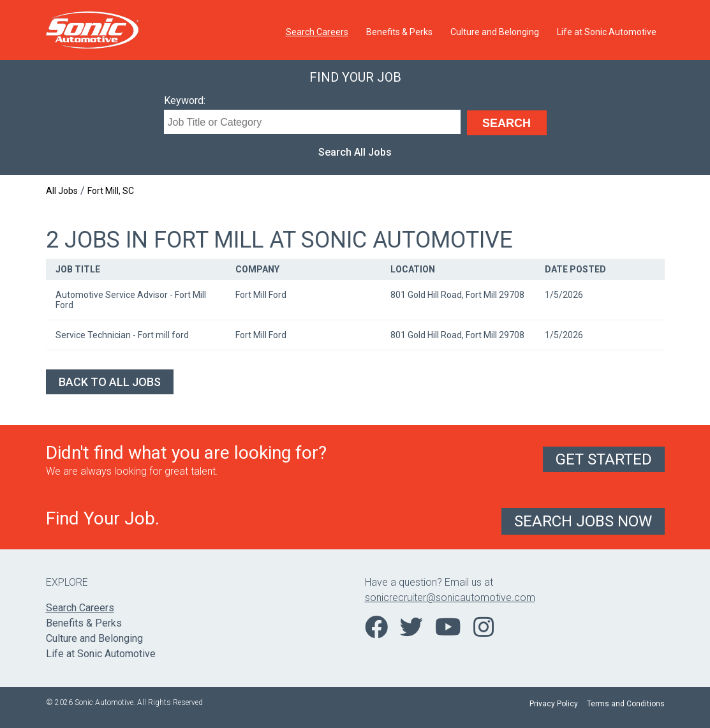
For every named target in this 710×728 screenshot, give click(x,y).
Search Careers (317, 32)
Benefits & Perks (399, 32)
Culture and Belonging (495, 32)
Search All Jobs (355, 152)
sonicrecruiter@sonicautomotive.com (450, 598)
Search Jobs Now (583, 521)
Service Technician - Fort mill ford (122, 335)
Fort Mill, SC (111, 191)
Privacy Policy (554, 704)
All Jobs (62, 191)
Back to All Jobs (110, 382)
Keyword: (185, 100)
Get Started (604, 459)
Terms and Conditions (626, 704)
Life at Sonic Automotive (607, 32)
